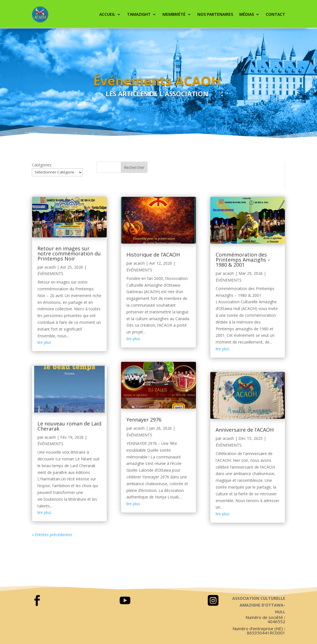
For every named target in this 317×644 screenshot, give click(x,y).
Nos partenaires (215, 14)
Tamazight (139, 14)
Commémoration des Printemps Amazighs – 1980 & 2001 (243, 260)
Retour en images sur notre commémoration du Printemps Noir (69, 253)
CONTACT (275, 14)
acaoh (50, 267)
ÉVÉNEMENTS (50, 274)
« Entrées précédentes (52, 535)
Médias (247, 14)
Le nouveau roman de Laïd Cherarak (69, 426)
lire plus (44, 342)
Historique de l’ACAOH (153, 255)
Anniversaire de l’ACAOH (245, 430)
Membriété (174, 14)
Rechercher (134, 167)
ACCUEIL (107, 14)
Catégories (42, 165)
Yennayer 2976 (144, 420)
